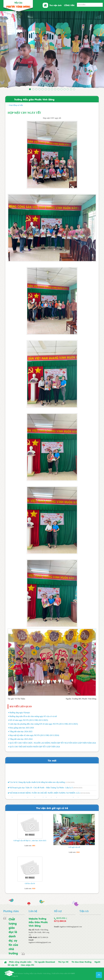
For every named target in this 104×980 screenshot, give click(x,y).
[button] (8, 50)
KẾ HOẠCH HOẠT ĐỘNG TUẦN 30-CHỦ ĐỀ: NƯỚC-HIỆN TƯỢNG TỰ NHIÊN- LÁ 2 (44, 794)
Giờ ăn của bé (30, 883)
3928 (34, 888)
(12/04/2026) (70, 783)
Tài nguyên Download (45, 962)
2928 (78, 852)
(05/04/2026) (85, 794)
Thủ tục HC (63, 962)
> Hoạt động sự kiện (15, 105)
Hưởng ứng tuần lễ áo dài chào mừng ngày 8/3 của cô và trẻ (33, 716)
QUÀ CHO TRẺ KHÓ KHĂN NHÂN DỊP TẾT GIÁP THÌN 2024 (35, 747)
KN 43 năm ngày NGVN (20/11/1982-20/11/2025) (29, 720)
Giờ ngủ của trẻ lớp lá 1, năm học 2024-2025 (30, 841)
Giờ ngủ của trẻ (74, 847)
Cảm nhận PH (27, 965)
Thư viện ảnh (56, 5)
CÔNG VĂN (69, 5)
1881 (34, 846)
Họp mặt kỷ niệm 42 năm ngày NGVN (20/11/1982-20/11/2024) (34, 735)
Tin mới (52, 760)
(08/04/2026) (78, 788)
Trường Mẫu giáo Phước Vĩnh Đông (34, 99)
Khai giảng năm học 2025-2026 (22, 728)
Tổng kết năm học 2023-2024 (21, 739)
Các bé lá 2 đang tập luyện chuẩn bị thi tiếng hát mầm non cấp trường (36, 783)
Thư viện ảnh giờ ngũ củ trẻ (52, 808)
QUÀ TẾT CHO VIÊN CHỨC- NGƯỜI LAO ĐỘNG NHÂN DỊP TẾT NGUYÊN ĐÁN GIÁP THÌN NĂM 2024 (53, 743)
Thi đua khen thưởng (82, 962)
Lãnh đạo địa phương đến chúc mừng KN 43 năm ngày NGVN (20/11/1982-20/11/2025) (44, 724)
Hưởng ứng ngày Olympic (20, 713)
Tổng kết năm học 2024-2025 (21, 732)
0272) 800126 (60, 921)
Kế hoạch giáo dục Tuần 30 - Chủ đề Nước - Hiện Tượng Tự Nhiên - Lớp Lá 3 (40, 788)
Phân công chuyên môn (20, 962)
